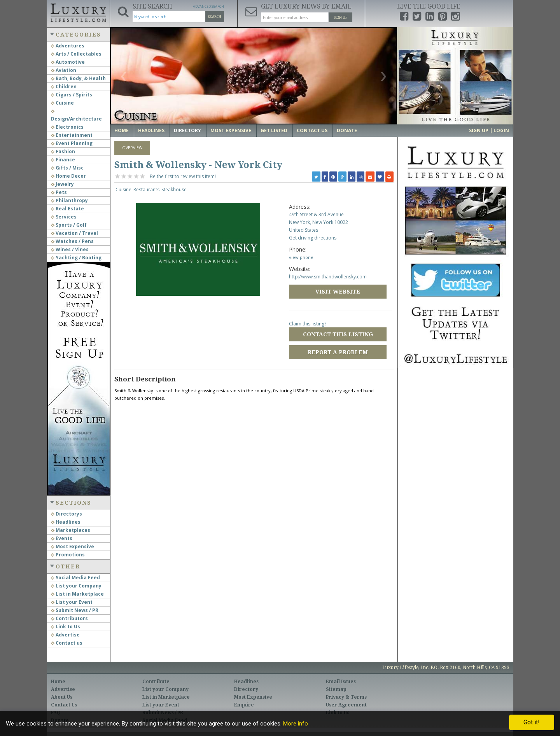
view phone (301, 257)
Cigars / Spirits (72, 95)
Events (62, 538)
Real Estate (67, 209)
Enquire (244, 705)
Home (122, 130)
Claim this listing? (308, 324)
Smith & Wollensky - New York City (198, 165)
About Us (62, 697)
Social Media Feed (75, 578)
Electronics (67, 127)
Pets (59, 192)
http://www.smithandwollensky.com (328, 277)
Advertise (65, 635)
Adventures (68, 46)
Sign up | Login (489, 130)
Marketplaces (71, 530)
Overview (132, 148)
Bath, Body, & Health (78, 78)
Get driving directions (313, 238)
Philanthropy (69, 200)
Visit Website (338, 292)
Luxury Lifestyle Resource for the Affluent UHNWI (78, 12)
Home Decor (68, 176)
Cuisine (62, 103)
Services (64, 217)
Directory (187, 130)
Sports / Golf (69, 225)
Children (64, 87)
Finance (63, 160)
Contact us (67, 643)
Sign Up (341, 17)
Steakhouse (174, 190)
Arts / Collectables (76, 54)
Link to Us (66, 627)
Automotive (68, 62)
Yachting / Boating (76, 258)
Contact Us (312, 130)
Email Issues (341, 682)
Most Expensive (73, 546)
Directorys (66, 514)
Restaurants (146, 190)
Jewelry (62, 184)
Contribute (156, 682)
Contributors (69, 618)
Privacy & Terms (346, 697)
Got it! (532, 722)
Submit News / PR (75, 610)
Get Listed (274, 130)
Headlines (66, 522)
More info (296, 724)
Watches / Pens (72, 241)
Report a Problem (338, 352)
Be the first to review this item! (183, 176)
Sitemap (336, 689)
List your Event (72, 602)
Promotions (68, 555)
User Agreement (346, 705)
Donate (347, 130)
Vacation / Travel (74, 233)
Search (215, 17)
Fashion (63, 151)
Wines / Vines (70, 249)
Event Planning (72, 143)
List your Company (76, 586)
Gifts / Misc (67, 168)
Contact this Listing (338, 334)
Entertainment (72, 135)
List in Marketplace (77, 594)
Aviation (64, 70)
